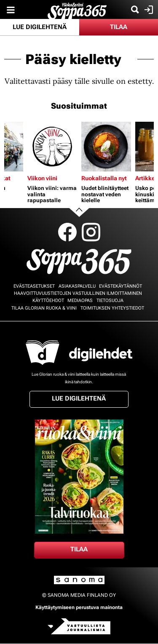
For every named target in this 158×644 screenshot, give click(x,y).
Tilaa (119, 27)
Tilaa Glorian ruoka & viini (44, 308)
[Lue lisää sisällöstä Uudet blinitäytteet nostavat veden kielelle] (106, 147)
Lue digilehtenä (40, 27)
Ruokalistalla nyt (104, 178)
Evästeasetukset (34, 286)
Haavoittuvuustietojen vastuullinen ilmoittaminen (78, 293)
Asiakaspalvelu (77, 286)
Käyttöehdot (48, 301)
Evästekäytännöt (121, 286)
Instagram (91, 232)
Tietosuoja (110, 301)
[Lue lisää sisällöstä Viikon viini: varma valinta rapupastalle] (52, 147)
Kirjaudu (148, 10)
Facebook (67, 232)
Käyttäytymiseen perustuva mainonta (79, 607)
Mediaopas (80, 301)
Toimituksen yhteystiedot (112, 308)
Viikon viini (42, 178)
